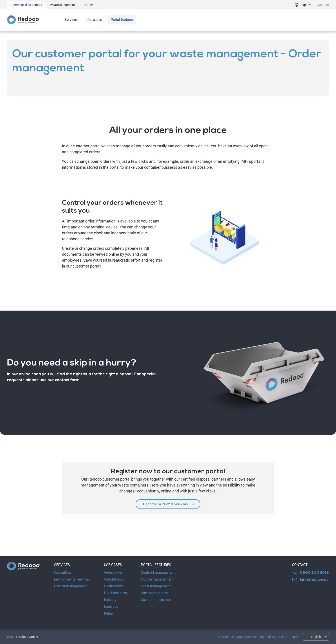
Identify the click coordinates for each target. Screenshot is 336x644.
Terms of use (225, 637)
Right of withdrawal (274, 637)
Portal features (122, 20)
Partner (88, 5)
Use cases (94, 20)
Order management (156, 586)
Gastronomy (114, 586)
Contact (323, 5)
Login (303, 5)
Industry (110, 600)
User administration (156, 600)
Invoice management (157, 579)
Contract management (158, 573)
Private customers (62, 5)
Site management (155, 593)
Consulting (62, 573)
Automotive (113, 573)
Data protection (247, 637)
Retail (108, 613)
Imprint (295, 637)
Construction (114, 579)
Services (71, 20)
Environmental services (72, 579)
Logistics (111, 607)
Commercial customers (26, 5)
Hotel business (115, 593)
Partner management (70, 586)
